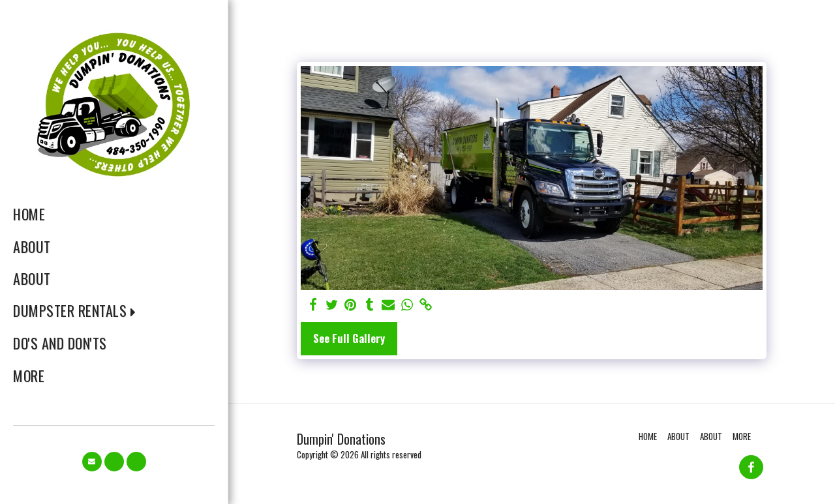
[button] (79, 311)
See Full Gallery (349, 338)
